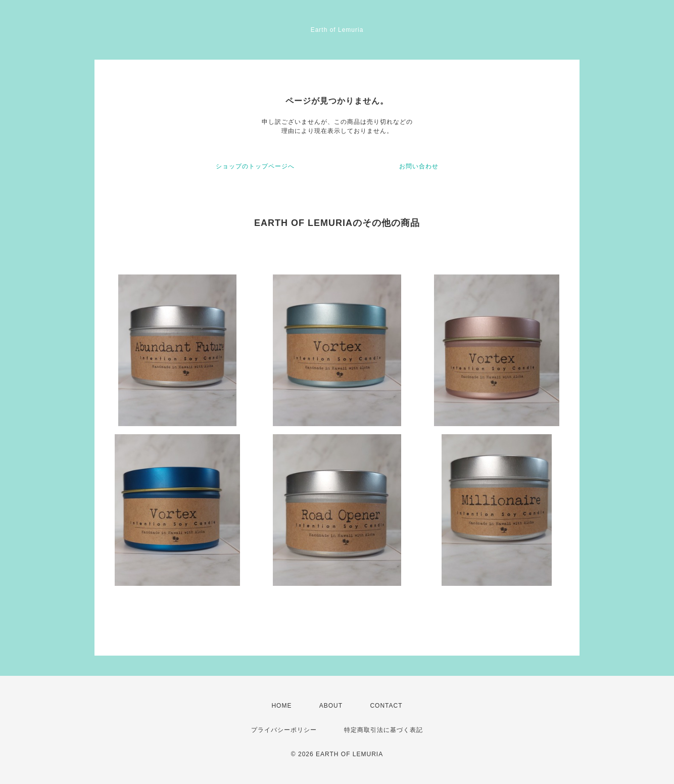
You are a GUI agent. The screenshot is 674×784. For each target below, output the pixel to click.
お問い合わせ (419, 166)
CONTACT (386, 706)
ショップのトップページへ (255, 166)
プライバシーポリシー (284, 730)
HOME (281, 706)
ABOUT (331, 706)
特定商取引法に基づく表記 (383, 730)
